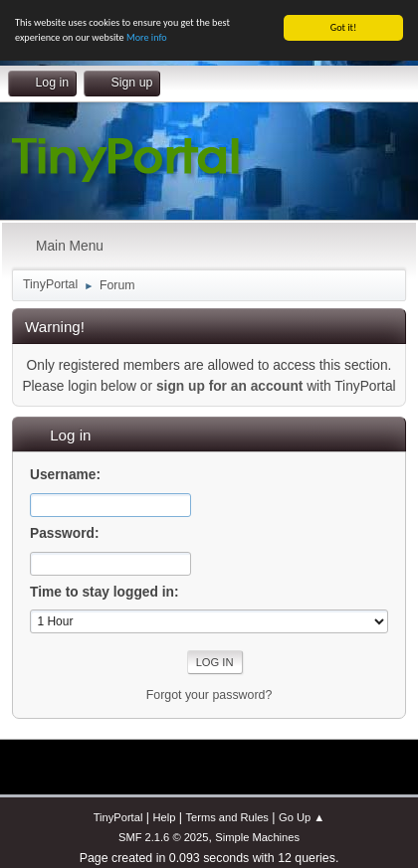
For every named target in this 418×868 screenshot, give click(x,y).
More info (147, 37)
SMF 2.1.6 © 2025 (163, 837)
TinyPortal (118, 817)
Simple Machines (257, 837)
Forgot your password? (209, 695)
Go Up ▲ (302, 817)
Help (164, 817)
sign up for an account (229, 386)
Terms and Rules (226, 817)
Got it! (344, 27)
